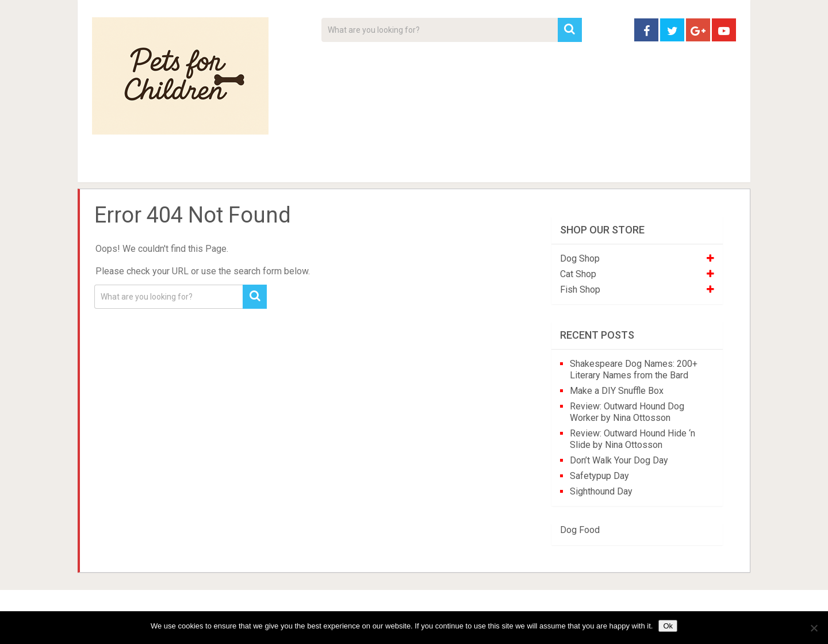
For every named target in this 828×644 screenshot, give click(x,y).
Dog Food (580, 530)
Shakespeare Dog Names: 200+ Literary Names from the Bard (634, 369)
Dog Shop (580, 258)
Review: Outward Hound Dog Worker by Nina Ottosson (627, 412)
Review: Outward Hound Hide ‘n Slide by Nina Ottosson (632, 439)
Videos (315, 167)
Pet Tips (181, 167)
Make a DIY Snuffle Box (617, 391)
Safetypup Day (599, 476)
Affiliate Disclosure (469, 167)
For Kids (250, 167)
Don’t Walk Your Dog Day (619, 460)
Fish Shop (580, 290)
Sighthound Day (601, 491)
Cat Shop (578, 274)
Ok (668, 626)
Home (112, 167)
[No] (814, 628)
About (377, 167)
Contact (565, 167)
